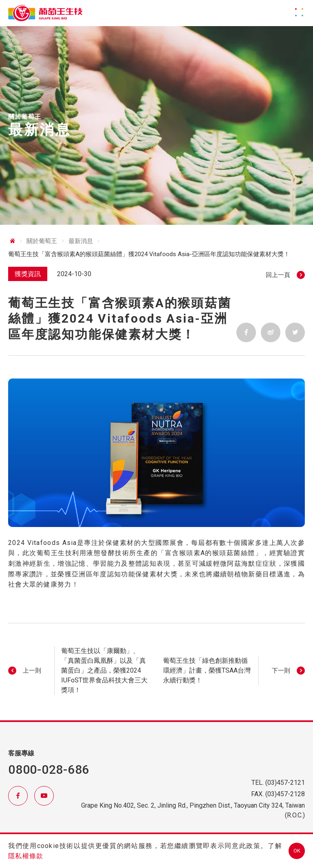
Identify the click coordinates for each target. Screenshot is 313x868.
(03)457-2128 (285, 794)
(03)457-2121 (285, 783)
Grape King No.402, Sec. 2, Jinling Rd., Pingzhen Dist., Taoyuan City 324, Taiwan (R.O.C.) (193, 810)
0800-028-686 (49, 769)
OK (297, 851)
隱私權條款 (26, 856)
